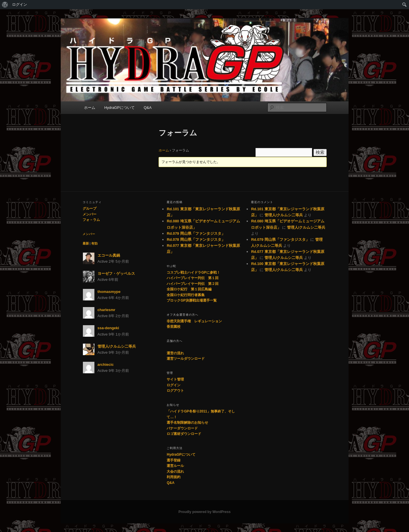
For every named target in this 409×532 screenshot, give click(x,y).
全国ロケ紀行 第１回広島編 (189, 289)
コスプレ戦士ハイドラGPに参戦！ (193, 272)
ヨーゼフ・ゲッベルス (116, 273)
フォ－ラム (91, 220)
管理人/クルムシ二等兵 (117, 346)
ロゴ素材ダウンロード (184, 434)
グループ (90, 209)
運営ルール (175, 466)
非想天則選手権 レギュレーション (194, 321)
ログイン (20, 4)
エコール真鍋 (109, 255)
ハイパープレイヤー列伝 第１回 (193, 278)
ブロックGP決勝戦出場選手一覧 (192, 300)
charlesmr (106, 310)
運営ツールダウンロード (186, 359)
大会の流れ (175, 472)
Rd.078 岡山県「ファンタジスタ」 (196, 240)
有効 (94, 243)
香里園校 (174, 327)
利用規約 (174, 477)
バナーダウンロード (182, 428)
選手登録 (174, 460)
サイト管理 (175, 379)
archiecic (106, 365)
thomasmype (109, 292)
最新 (86, 243)
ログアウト (175, 391)
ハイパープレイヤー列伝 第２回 (193, 284)
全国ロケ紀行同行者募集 (186, 295)
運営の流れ (175, 353)
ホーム (90, 108)
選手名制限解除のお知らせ (187, 423)
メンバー (90, 214)
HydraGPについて (119, 108)
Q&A (148, 108)
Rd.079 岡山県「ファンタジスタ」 (196, 233)
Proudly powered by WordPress (204, 512)
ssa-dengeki (108, 328)
